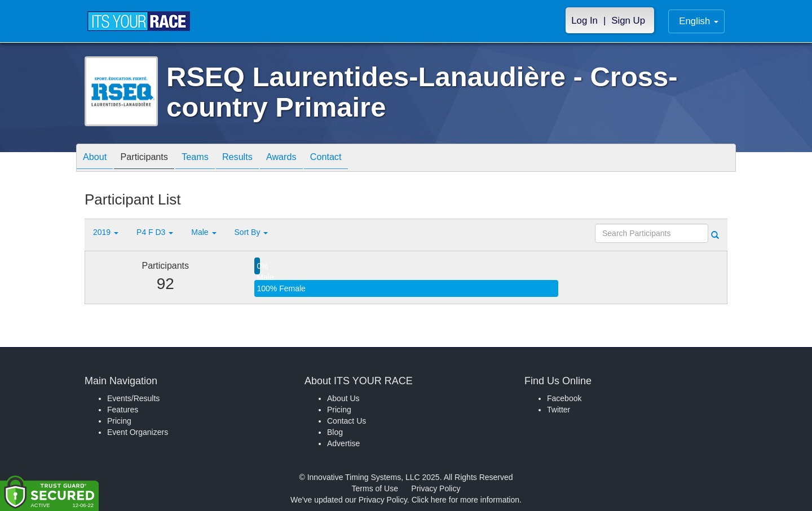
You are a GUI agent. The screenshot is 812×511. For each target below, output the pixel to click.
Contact (357, 159)
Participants (153, 159)
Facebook (564, 398)
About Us (343, 398)
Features (123, 410)
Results (257, 159)
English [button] (699, 21)
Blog (335, 432)
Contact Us (347, 421)
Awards (307, 159)
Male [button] (204, 232)
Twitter (559, 410)
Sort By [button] (251, 232)
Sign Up (628, 21)
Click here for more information (465, 500)
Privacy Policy (436, 488)
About (98, 159)
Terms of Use (375, 488)
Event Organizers (138, 432)
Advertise (343, 443)
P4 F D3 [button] (155, 232)
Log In (584, 21)
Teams (209, 159)
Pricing (119, 421)
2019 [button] (106, 232)
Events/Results (133, 398)
